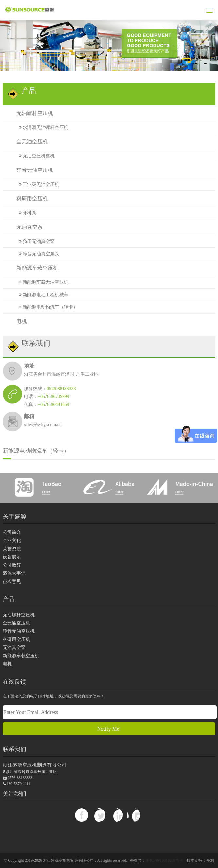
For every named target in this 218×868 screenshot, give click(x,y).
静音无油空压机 (29, 169)
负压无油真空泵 (35, 240)
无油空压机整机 (35, 155)
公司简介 (12, 529)
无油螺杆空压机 (29, 113)
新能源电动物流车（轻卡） (46, 304)
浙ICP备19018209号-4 (164, 858)
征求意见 (12, 579)
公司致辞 (12, 562)
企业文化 (12, 538)
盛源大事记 (14, 570)
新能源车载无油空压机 (42, 280)
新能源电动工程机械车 (42, 292)
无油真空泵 (24, 226)
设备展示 (12, 554)
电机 (16, 318)
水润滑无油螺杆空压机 (42, 127)
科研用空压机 (27, 198)
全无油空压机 (27, 141)
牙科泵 (26, 212)
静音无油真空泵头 (37, 252)
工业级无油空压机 (37, 183)
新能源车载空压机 (32, 266)
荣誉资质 (12, 546)
